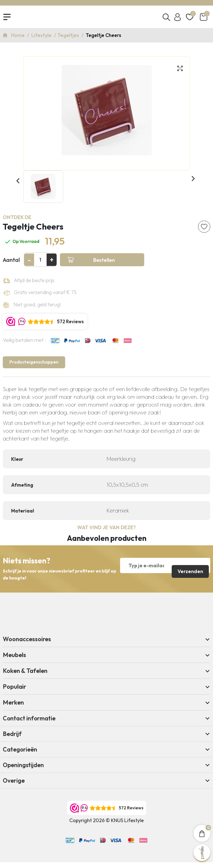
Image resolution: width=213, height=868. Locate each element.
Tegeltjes (69, 38)
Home (18, 38)
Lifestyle (42, 38)
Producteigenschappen (36, 367)
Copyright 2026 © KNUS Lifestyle (106, 826)
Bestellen (91, 263)
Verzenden (190, 570)
